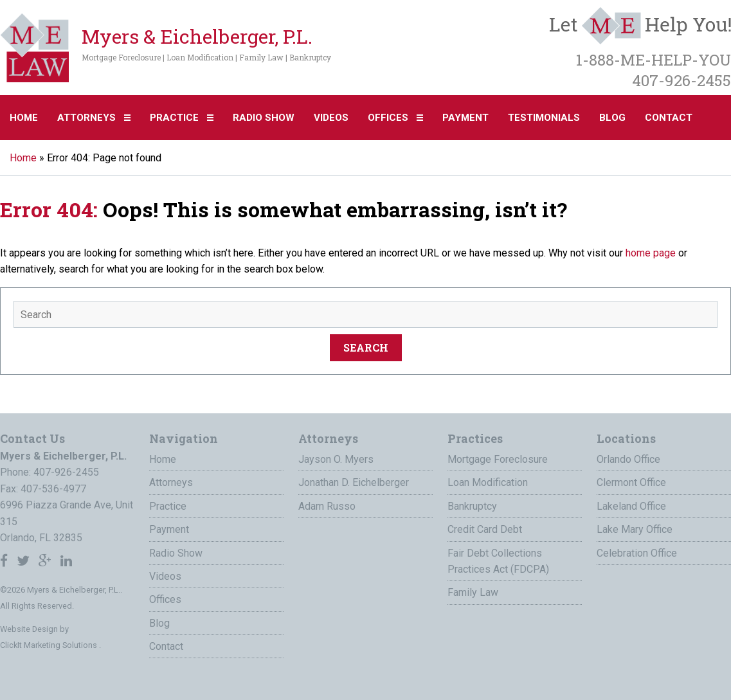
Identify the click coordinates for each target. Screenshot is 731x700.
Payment (465, 118)
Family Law (473, 592)
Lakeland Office (631, 506)
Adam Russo (327, 506)
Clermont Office (631, 482)
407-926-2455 (66, 472)
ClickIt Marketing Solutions (50, 645)
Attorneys (86, 118)
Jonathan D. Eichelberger (354, 482)
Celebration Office (637, 553)
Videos (331, 118)
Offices (388, 118)
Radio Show (264, 118)
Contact (669, 118)
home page (651, 253)
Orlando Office (628, 459)
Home (24, 118)
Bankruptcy (472, 506)
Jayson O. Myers (336, 459)
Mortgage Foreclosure (498, 459)
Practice (174, 118)
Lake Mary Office (635, 529)
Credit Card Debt (485, 529)
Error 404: (49, 209)
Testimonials (544, 118)
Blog (612, 118)
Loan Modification (488, 482)
